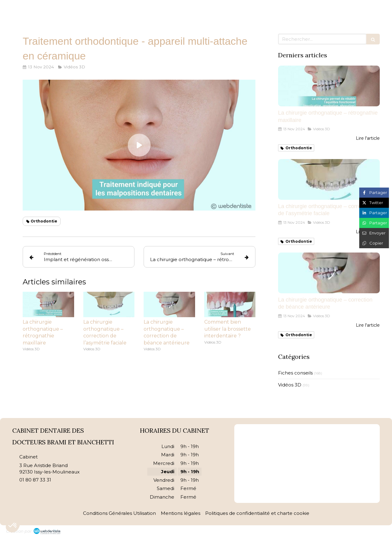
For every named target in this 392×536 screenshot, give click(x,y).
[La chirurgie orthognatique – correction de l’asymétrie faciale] (329, 179)
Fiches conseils (295, 373)
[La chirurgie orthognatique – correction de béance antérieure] (329, 273)
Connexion (373, 530)
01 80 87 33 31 (35, 480)
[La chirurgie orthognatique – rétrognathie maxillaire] (329, 86)
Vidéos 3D (290, 385)
